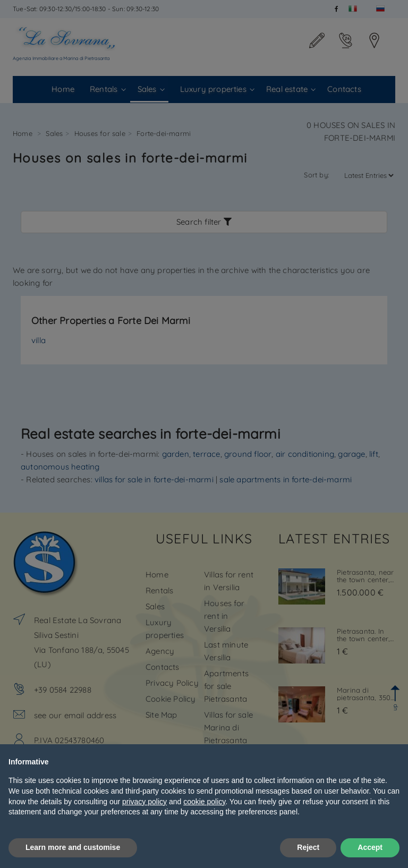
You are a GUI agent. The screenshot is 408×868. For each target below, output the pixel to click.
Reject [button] (308, 847)
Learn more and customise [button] (73, 847)
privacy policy (144, 802)
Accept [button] (370, 847)
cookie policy (204, 802)
